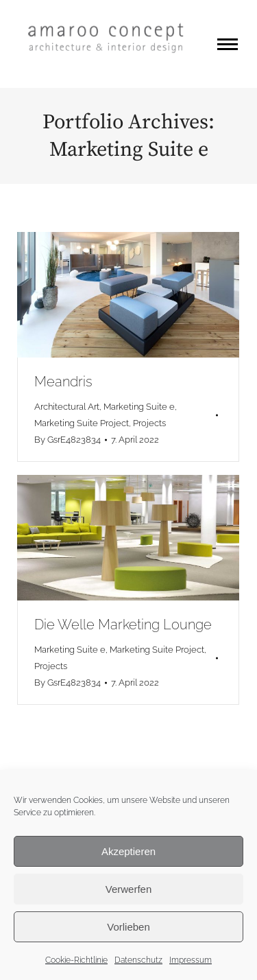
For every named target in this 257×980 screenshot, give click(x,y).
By (68, 440)
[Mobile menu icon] (228, 44)
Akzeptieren (128, 851)
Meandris (63, 382)
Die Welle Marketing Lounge (123, 625)
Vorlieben (128, 927)
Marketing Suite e (139, 407)
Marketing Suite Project (82, 423)
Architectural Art (67, 407)
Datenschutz (138, 960)
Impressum (191, 960)
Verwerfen (129, 889)
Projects (149, 423)
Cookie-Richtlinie (76, 960)
